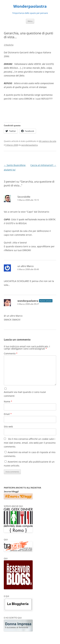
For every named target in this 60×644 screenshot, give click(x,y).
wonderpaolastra (29, 145)
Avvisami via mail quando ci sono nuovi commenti (25, 394)
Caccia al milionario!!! (43, 165)
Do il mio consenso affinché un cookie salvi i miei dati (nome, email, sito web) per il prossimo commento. (30, 443)
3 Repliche (9, 45)
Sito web (8, 427)
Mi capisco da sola (48, 141)
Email (8, 414)
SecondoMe (24, 197)
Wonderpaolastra (30, 6)
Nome (8, 401)
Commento (11, 353)
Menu (30, 21)
